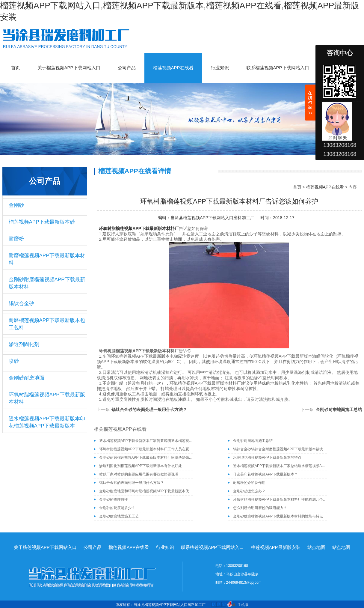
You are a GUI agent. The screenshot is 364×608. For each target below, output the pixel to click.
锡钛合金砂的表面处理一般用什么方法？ (149, 410)
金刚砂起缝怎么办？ (249, 491)
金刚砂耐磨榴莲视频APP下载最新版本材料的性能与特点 (278, 516)
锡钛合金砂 (21, 304)
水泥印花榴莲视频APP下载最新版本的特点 (267, 457)
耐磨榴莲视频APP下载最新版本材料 (47, 259)
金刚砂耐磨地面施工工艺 (119, 516)
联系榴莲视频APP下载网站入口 (278, 68)
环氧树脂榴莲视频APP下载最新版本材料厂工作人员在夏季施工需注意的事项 (146, 449)
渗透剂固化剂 (24, 344)
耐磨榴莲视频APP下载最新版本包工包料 (47, 324)
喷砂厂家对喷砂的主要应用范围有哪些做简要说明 (139, 474)
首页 (16, 68)
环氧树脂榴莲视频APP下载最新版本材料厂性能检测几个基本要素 (280, 499)
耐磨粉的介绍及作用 (249, 483)
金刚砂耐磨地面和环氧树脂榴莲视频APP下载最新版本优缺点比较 (146, 491)
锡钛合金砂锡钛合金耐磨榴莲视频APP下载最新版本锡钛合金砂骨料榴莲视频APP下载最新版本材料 (280, 449)
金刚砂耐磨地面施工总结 (339, 410)
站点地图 (316, 547)
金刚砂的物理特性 (114, 499)
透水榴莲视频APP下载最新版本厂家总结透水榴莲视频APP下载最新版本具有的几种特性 (280, 466)
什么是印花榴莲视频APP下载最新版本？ (265, 474)
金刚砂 (16, 205)
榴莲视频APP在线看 (173, 68)
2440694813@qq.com (244, 583)
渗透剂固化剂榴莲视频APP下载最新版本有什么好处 (141, 466)
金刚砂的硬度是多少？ (117, 508)
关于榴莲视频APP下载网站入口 (69, 68)
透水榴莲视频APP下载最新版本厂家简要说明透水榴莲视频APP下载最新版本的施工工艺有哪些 (146, 441)
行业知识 (220, 68)
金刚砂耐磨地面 (27, 378)
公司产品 (127, 68)
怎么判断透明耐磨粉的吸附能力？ (260, 508)
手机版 (243, 605)
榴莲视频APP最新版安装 (276, 547)
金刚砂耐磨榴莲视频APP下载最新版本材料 (47, 283)
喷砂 (14, 361)
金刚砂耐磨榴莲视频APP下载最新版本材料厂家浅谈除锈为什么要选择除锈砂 (146, 457)
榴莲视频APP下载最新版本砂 (42, 222)
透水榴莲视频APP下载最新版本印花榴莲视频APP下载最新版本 (47, 422)
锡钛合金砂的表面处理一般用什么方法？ (132, 483)
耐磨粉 (16, 239)
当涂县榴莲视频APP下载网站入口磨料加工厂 (212, 218)
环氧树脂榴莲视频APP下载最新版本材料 (47, 398)
